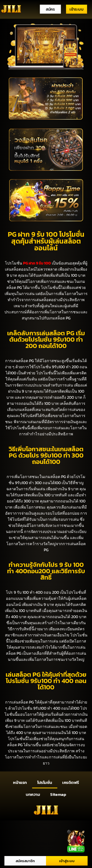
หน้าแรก (20, 782)
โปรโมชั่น (45, 782)
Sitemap (58, 794)
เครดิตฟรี (71, 782)
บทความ (33, 794)
